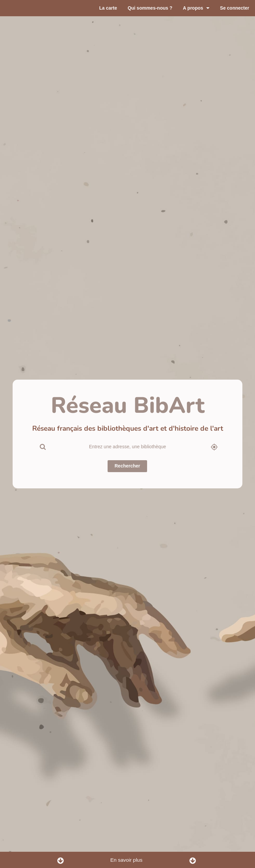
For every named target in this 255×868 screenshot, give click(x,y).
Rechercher (127, 467)
